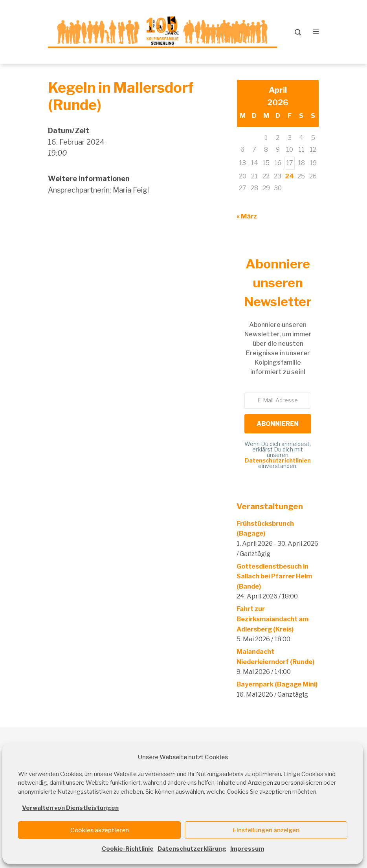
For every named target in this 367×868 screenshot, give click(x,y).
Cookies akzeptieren (100, 830)
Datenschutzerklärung (192, 849)
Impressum (247, 849)
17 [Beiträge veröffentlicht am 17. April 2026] (290, 163)
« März (247, 216)
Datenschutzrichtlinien (278, 461)
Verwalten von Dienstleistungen (70, 808)
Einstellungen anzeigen (266, 830)
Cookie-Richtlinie (128, 849)
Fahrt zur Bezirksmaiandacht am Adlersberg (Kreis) (272, 619)
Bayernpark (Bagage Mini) (277, 685)
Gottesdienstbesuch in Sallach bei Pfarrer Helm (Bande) (274, 576)
